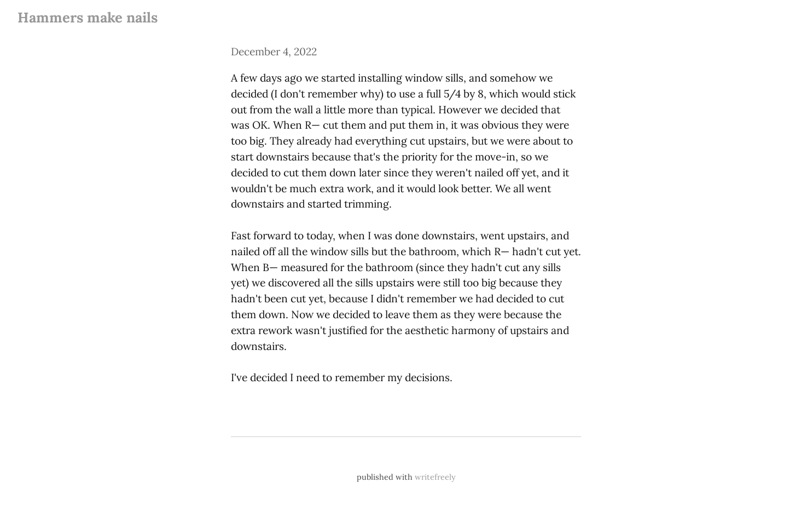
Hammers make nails (88, 17)
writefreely (435, 477)
